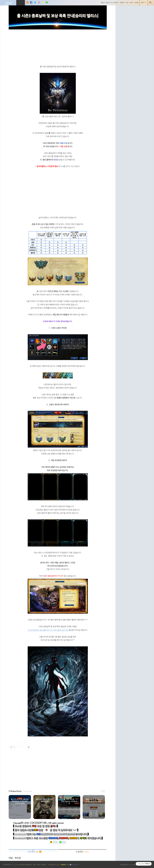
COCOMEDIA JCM (134, 865)
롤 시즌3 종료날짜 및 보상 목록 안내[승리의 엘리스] (58, 16)
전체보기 (122, 3)
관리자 (143, 3)
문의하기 (116, 3)
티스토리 (33, 852)
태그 (127, 3)
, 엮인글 (17, 858)
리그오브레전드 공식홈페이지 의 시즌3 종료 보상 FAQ (48, 630)
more (103, 791)
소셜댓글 (82, 852)
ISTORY (57, 865)
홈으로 (103, 3)
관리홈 (136, 3)
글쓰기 (131, 3)
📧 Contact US (75, 865)
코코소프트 (15, 865)
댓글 (11, 858)
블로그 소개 (109, 3)
